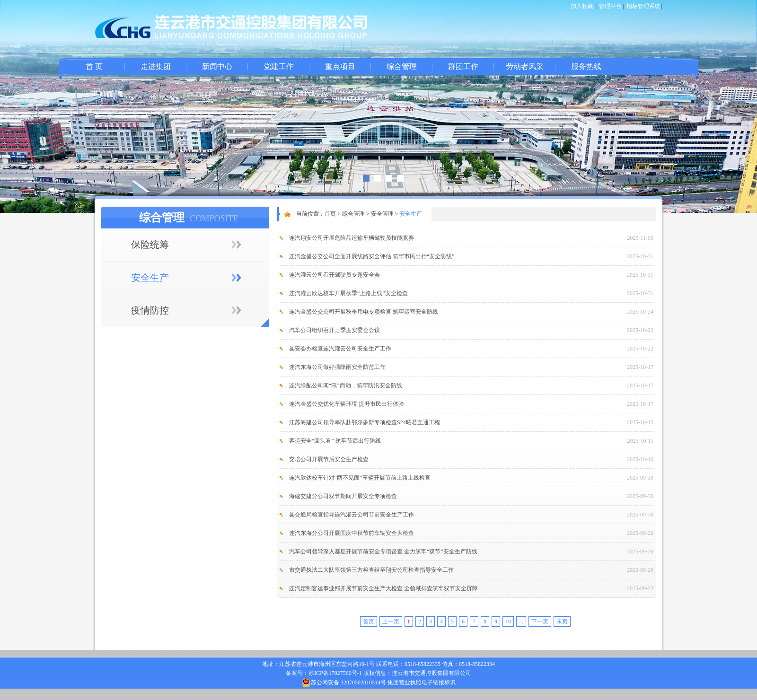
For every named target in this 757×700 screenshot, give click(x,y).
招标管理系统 (643, 6)
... (521, 621)
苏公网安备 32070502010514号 (344, 682)
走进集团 (156, 66)
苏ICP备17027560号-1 (335, 673)
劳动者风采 (525, 66)
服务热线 (586, 66)
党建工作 (279, 66)
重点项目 (340, 66)
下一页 (540, 621)
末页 (562, 621)
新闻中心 (217, 66)
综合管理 (402, 66)
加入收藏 (582, 6)
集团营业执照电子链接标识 (422, 682)
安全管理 (382, 214)
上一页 (391, 621)
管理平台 (610, 6)
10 (508, 621)
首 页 (94, 66)
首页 (330, 214)
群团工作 (463, 66)
